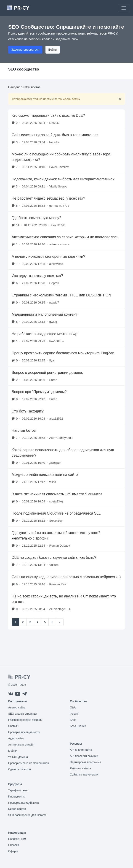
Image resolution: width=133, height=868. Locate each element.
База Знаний (78, 726)
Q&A (73, 708)
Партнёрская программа (85, 762)
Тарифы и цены (18, 790)
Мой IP (13, 751)
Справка (14, 845)
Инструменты (17, 797)
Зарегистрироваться (25, 50)
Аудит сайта (16, 738)
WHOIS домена (18, 757)
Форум (74, 714)
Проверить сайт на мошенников (29, 763)
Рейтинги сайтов (80, 768)
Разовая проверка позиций (25, 720)
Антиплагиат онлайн (21, 745)
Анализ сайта (17, 708)
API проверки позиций (84, 756)
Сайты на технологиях (84, 775)
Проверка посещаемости (24, 732)
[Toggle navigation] (124, 8)
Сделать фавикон (20, 769)
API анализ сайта (81, 750)
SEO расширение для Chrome (27, 815)
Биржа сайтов (17, 809)
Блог (73, 720)
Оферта (13, 851)
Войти (53, 50)
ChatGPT (14, 726)
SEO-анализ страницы (23, 714)
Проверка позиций (24, 803)
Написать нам (17, 839)
